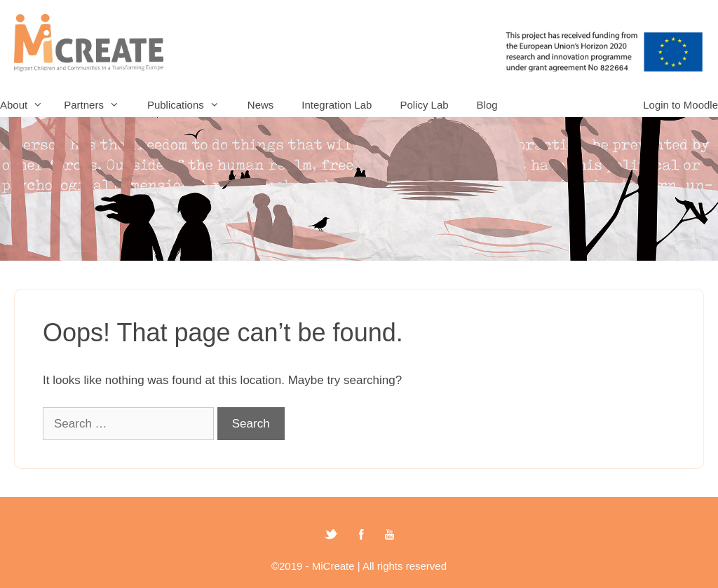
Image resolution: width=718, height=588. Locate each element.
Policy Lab (424, 105)
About (28, 105)
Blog (487, 105)
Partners (99, 105)
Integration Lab (337, 105)
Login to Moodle (680, 105)
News (261, 105)
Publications (190, 105)
